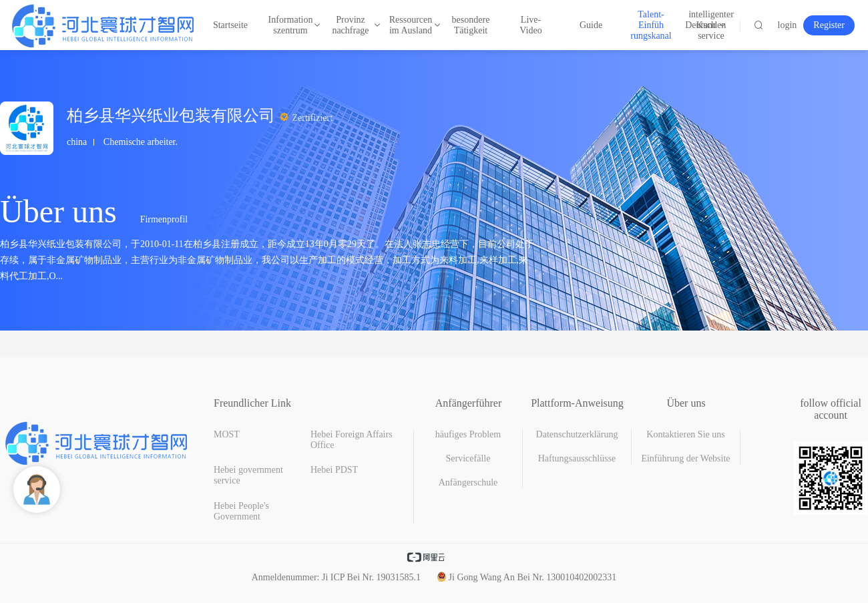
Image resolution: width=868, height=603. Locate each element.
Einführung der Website (685, 458)
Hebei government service (248, 475)
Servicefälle (468, 458)
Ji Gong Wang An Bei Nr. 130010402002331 (527, 577)
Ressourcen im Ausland (411, 25)
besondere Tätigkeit (471, 25)
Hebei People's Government (241, 511)
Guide (591, 25)
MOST (227, 434)
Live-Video (530, 25)
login (788, 25)
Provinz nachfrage (351, 25)
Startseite (230, 25)
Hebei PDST (334, 470)
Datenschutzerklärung (577, 434)
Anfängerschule (468, 482)
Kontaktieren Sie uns (685, 434)
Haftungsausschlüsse (577, 458)
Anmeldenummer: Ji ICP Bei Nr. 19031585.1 (336, 577)
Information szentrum (290, 25)
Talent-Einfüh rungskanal (651, 25)
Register (829, 25)
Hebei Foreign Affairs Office (352, 440)
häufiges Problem (468, 434)
